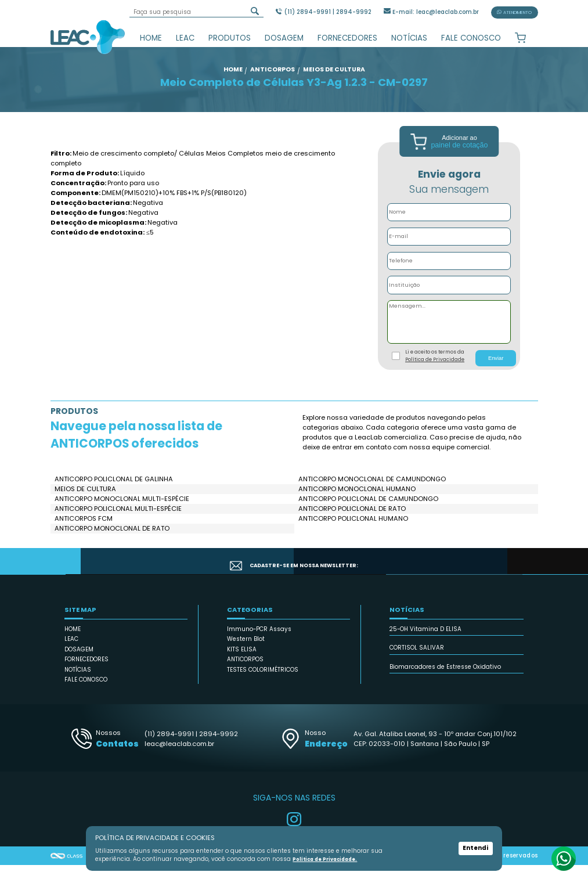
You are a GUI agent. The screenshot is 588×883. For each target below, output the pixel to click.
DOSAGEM (284, 38)
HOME (151, 38)
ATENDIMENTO (514, 12)
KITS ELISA (242, 667)
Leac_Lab (88, 37)
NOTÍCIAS (409, 38)
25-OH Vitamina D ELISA (425, 647)
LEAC (185, 38)
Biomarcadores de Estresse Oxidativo (445, 685)
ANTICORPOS (245, 678)
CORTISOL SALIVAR (417, 666)
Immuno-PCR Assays (259, 647)
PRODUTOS (230, 38)
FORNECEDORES (347, 38)
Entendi (475, 849)
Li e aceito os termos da (435, 374)
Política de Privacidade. (329, 859)
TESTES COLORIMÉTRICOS (263, 688)
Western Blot (246, 657)
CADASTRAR (491, 579)
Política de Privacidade (435, 377)
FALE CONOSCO (471, 38)
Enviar (496, 376)
